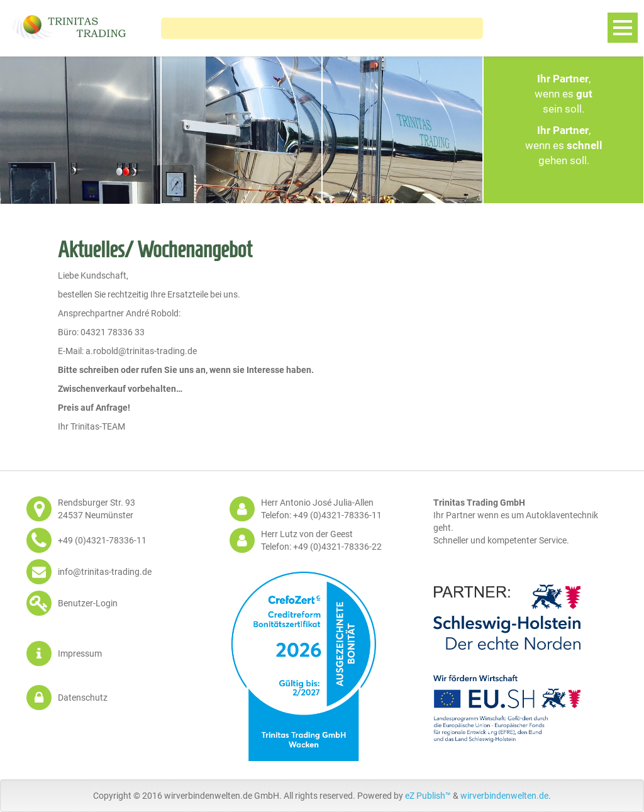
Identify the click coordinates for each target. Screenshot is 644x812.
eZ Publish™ (428, 796)
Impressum (80, 653)
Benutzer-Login (88, 603)
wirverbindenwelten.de (504, 796)
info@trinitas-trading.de (105, 572)
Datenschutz (83, 698)
